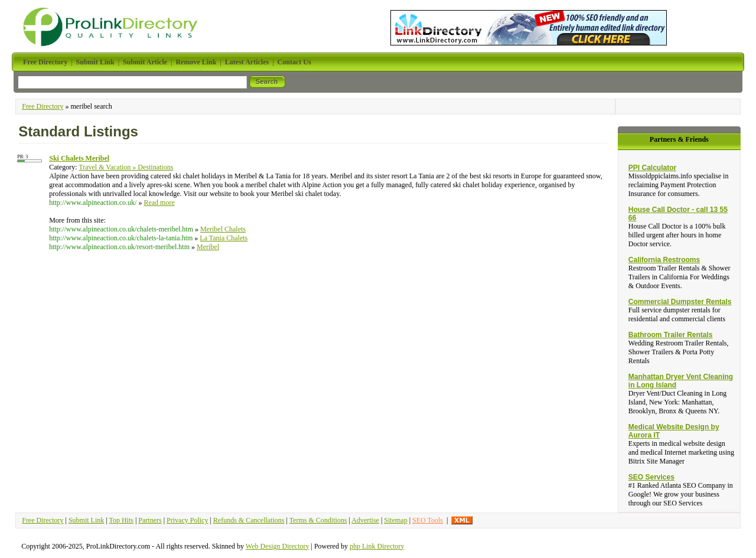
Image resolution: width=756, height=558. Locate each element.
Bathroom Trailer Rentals (671, 335)
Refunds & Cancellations (249, 520)
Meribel (208, 247)
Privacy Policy (187, 520)
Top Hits (121, 520)
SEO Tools (428, 520)
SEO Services (651, 477)
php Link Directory (377, 546)
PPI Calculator (652, 168)
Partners (150, 520)
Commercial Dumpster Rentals (680, 302)
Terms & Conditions (318, 520)
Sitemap (395, 520)
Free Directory (43, 106)
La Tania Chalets (224, 238)
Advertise (365, 520)
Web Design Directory (278, 546)
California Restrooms (664, 260)
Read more (159, 203)
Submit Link (86, 520)
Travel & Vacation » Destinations (126, 167)
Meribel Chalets (223, 229)
